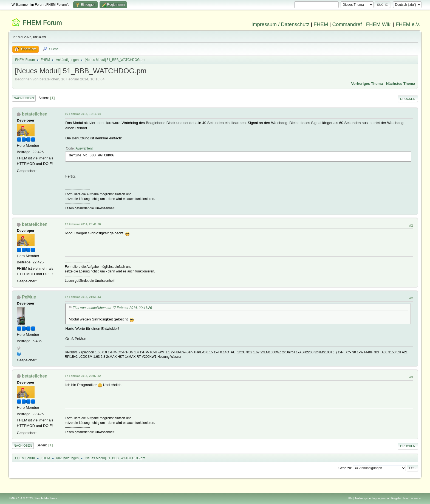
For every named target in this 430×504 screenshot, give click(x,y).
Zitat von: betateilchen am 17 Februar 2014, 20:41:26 (112, 308)
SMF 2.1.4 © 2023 (21, 498)
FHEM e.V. (408, 24)
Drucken (408, 99)
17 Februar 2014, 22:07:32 (83, 376)
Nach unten (24, 98)
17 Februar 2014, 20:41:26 (83, 224)
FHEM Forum (42, 23)
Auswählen (84, 148)
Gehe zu (345, 468)
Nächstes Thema (401, 84)
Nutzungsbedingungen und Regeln (378, 498)
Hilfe (350, 498)
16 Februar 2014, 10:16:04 (83, 114)
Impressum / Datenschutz (281, 24)
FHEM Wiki (379, 24)
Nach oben (23, 446)
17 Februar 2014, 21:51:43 (83, 297)
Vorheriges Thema (367, 84)
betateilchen (35, 114)
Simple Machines (46, 498)
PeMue (29, 297)
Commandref (347, 24)
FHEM (321, 24)
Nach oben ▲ (412, 498)
